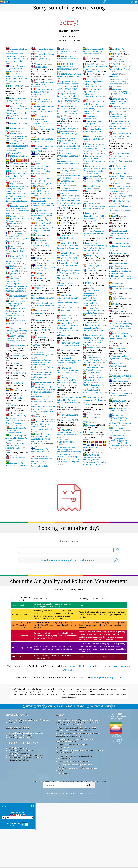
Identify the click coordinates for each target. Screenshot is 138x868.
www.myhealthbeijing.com (105, 710)
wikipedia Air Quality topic (78, 699)
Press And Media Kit (17, 788)
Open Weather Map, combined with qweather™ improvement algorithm (77, 805)
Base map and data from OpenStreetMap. (75, 830)
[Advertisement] (69, 586)
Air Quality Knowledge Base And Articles (26, 798)
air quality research (18, 793)
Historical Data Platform (19, 825)
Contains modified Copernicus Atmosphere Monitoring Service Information (80, 817)
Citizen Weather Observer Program (73, 810)
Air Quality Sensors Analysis (21, 803)
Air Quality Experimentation (21, 800)
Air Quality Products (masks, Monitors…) (26, 820)
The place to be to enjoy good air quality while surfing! (76, 834)
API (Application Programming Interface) (26, 823)
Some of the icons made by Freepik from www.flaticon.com (74, 822)
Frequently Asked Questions (22, 808)
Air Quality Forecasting (18, 818)
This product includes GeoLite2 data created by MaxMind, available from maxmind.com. (77, 794)
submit (90, 850)
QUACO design (64, 839)
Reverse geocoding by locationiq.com (74, 827)
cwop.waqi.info (62, 812)
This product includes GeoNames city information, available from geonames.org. (78, 800)
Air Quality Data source (18, 813)
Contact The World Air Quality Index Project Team (30, 785)
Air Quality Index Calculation (21, 816)
